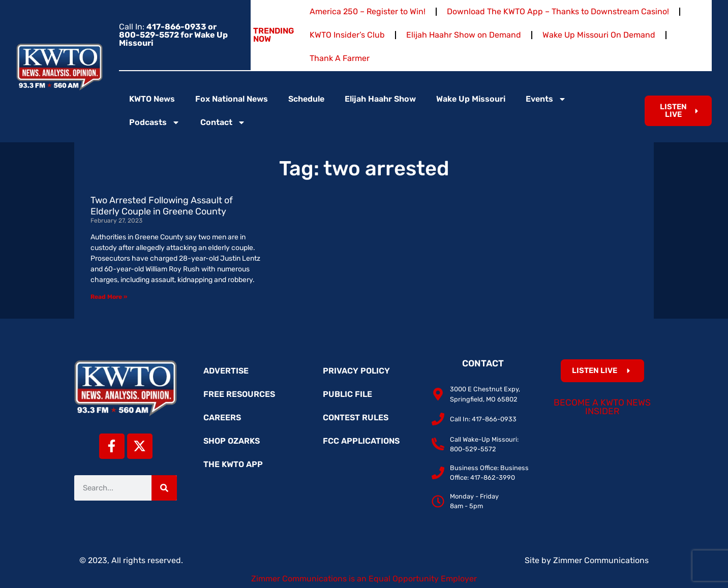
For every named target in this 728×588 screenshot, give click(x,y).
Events (546, 99)
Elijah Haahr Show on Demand (464, 35)
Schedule (306, 99)
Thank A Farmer (340, 58)
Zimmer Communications (601, 560)
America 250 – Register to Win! (368, 11)
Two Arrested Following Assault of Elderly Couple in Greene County (162, 206)
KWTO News (152, 99)
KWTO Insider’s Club (347, 35)
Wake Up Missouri (471, 99)
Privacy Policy (356, 371)
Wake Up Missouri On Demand (599, 35)
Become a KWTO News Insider (602, 407)
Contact (223, 122)
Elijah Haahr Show (380, 99)
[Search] (164, 488)
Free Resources (239, 394)
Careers (222, 417)
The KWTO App (233, 464)
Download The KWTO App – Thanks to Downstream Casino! (558, 11)
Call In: (173, 35)
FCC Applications (361, 441)
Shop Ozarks (232, 441)
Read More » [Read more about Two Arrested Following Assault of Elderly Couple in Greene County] (109, 297)
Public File (347, 394)
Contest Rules (356, 417)
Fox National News (232, 99)
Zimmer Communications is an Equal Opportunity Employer (364, 579)
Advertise (226, 371)
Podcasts (155, 122)
